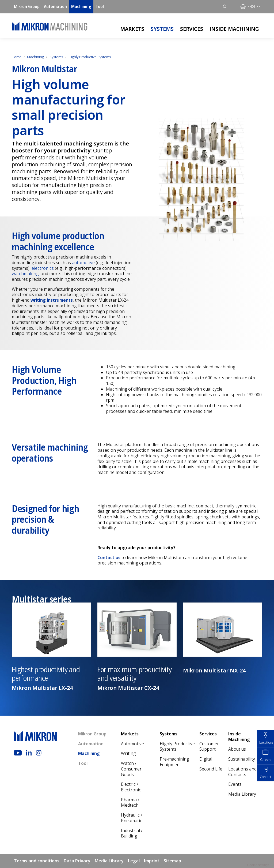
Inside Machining (234, 29)
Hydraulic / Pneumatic (132, 818)
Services (192, 29)
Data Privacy (77, 861)
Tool (100, 6)
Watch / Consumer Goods (131, 769)
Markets (132, 29)
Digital (206, 759)
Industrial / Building (132, 833)
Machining (81, 6)
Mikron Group (27, 6)
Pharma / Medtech (130, 802)
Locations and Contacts (242, 772)
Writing (128, 753)
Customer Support (209, 747)
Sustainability (242, 759)
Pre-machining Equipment (174, 762)
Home (17, 57)
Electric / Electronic (131, 787)
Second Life (211, 769)
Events (235, 784)
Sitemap (172, 861)
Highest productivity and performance (46, 674)
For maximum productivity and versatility (134, 674)
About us (237, 749)
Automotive (132, 744)
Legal (134, 861)
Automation (55, 6)
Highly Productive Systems (90, 57)
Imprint (152, 861)
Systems (162, 29)
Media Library (242, 794)
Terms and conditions (37, 861)
